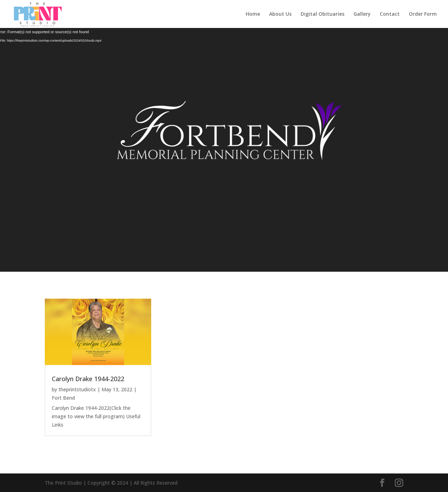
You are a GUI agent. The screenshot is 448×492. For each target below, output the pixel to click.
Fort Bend (63, 398)
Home (253, 14)
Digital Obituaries (323, 14)
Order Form (423, 14)
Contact (390, 14)
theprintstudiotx (77, 389)
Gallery (362, 14)
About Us (280, 14)
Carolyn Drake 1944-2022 (88, 379)
